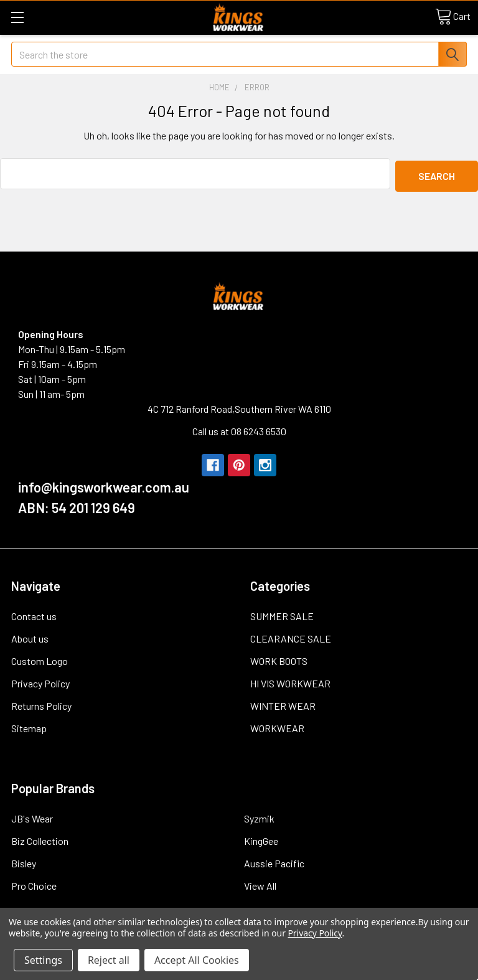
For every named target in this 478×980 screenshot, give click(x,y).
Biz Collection (40, 838)
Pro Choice (34, 883)
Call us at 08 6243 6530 (239, 429)
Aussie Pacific (274, 861)
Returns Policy (41, 703)
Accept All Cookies (197, 960)
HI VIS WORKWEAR (290, 681)
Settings (43, 960)
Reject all (109, 960)
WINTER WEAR (283, 703)
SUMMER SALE (282, 614)
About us (30, 636)
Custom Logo (40, 658)
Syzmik (259, 816)
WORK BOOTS (279, 658)
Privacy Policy (40, 681)
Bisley (24, 861)
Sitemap (29, 726)
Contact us (34, 614)
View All (260, 883)
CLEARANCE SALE (291, 636)
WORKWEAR (277, 726)
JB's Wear (32, 816)
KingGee (261, 838)
